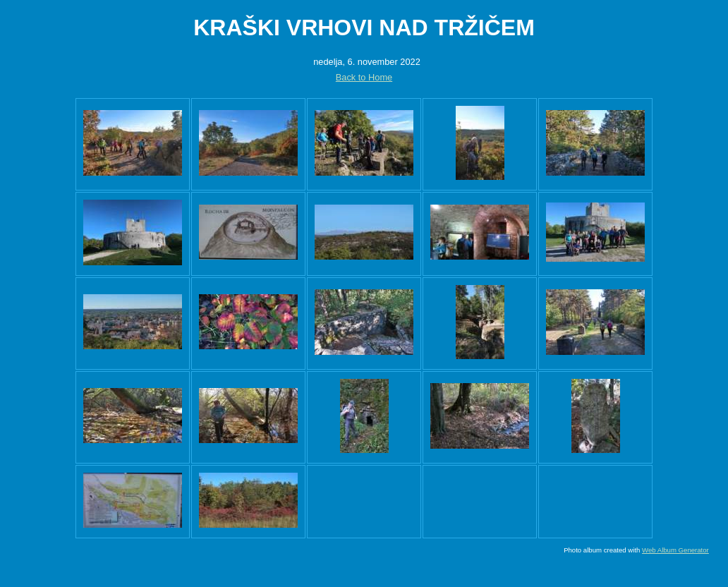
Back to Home (364, 77)
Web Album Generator (675, 550)
